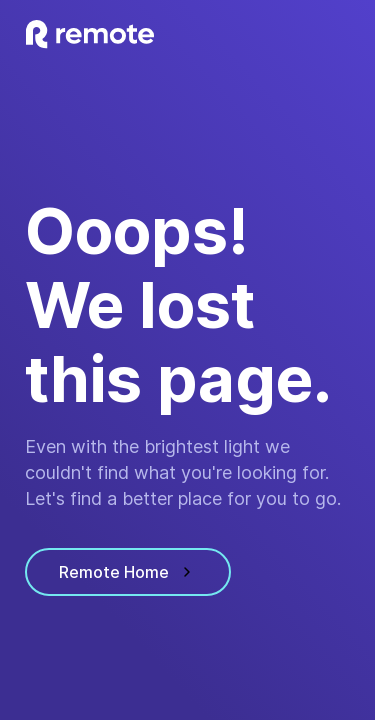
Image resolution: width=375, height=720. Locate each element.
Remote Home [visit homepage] (128, 572)
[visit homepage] (90, 34)
